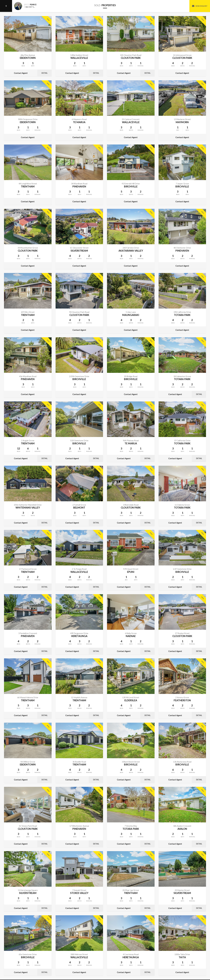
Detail (45, 73)
